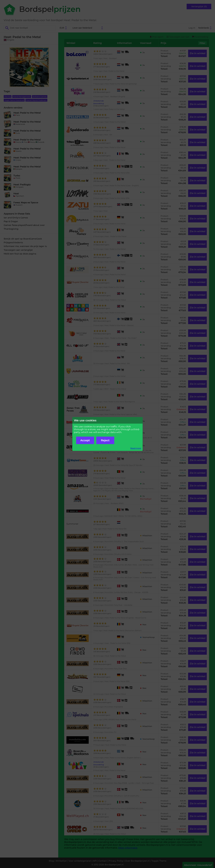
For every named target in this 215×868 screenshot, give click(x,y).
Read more (136, 448)
